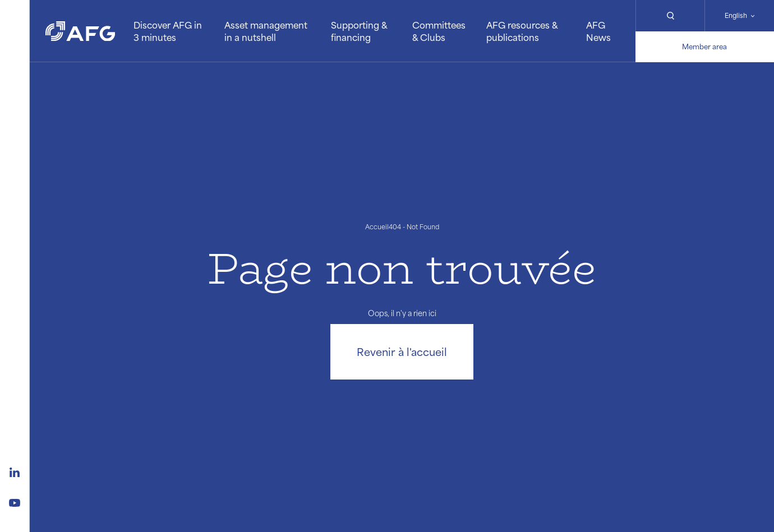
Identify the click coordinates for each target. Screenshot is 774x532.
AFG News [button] (598, 31)
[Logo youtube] (15, 501)
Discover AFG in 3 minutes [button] (168, 31)
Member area (704, 47)
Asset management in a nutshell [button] (266, 31)
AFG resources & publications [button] (522, 31)
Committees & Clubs (439, 31)
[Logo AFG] (80, 31)
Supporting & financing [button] (359, 31)
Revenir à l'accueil (402, 351)
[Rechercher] (670, 16)
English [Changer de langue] (736, 15)
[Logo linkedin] (15, 471)
